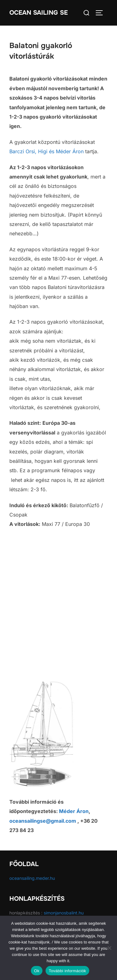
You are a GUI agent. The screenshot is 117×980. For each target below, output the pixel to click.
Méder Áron (70, 151)
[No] (109, 948)
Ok (37, 971)
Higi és (46, 151)
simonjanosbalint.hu (64, 913)
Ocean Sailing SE (39, 13)
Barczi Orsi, (24, 151)
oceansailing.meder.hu (32, 878)
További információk (67, 971)
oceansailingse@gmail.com (43, 821)
